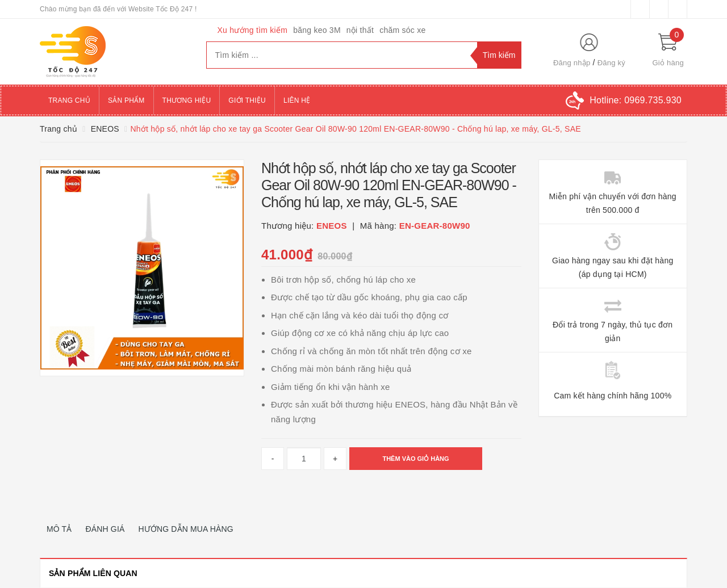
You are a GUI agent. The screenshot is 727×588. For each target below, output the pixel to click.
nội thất (360, 30)
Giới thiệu (247, 100)
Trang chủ (69, 100)
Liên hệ (297, 100)
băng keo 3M (317, 30)
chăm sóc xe (402, 30)
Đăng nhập (572, 63)
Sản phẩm (126, 100)
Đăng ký (611, 63)
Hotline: (636, 100)
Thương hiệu (187, 100)
